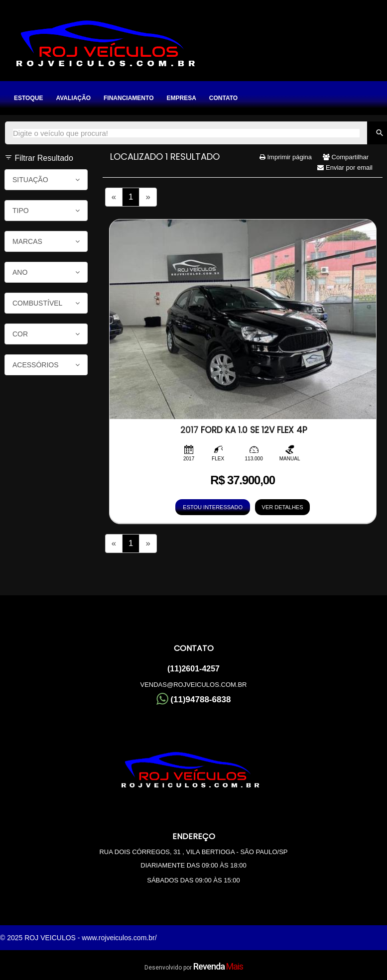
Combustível (46, 303)
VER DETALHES (283, 507)
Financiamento (129, 98)
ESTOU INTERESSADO (213, 507)
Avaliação (73, 98)
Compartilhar (346, 157)
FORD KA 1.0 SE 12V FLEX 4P (244, 430)
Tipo (46, 211)
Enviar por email (345, 167)
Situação (46, 180)
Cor (46, 334)
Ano (46, 272)
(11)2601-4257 (193, 669)
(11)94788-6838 (194, 699)
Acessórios (46, 365)
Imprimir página (286, 157)
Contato (223, 98)
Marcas (46, 241)
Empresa (181, 98)
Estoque (28, 98)
